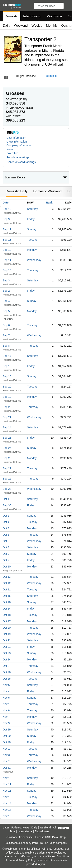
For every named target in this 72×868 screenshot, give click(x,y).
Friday (31, 219)
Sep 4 (6, 301)
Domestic (12, 16)
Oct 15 (7, 596)
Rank (49, 203)
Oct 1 (6, 499)
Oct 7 (6, 560)
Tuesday (32, 240)
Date (6, 203)
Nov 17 (7, 810)
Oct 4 (6, 522)
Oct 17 (7, 621)
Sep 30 (7, 505)
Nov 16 (7, 816)
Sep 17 (7, 356)
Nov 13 (7, 791)
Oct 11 (7, 589)
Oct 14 (7, 609)
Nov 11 (7, 784)
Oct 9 (6, 554)
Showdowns (42, 831)
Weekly (37, 26)
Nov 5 (6, 685)
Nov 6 (6, 698)
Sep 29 (7, 479)
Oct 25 (7, 679)
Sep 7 (6, 335)
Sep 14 (7, 260)
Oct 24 (7, 659)
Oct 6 (6, 535)
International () (19, 108)
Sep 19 (7, 397)
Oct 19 (7, 634)
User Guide (26, 837)
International (32, 16)
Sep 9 (6, 219)
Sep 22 (7, 407)
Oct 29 (7, 730)
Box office (12, 153)
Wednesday (34, 260)
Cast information (16, 138)
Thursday (33, 270)
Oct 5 (6, 541)
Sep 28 (7, 489)
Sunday (32, 229)
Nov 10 (7, 704)
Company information (19, 145)
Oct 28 (7, 742)
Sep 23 (7, 438)
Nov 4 (6, 691)
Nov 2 (6, 761)
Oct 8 (6, 547)
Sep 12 (7, 250)
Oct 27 (7, 666)
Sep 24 (7, 427)
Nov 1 (6, 749)
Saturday (32, 209)
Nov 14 (7, 803)
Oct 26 (7, 672)
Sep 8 (6, 346)
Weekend (21, 26)
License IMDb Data (46, 837)
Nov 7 (6, 717)
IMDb (52, 843)
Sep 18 (7, 376)
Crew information (17, 142)
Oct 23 (7, 653)
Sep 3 (6, 280)
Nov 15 (7, 797)
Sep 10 (7, 209)
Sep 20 (7, 387)
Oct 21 (7, 647)
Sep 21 (7, 417)
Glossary (12, 837)
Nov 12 (7, 778)
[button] (67, 5)
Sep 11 (7, 229)
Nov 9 (6, 723)
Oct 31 (7, 768)
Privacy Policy (27, 860)
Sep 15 (7, 270)
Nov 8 (6, 710)
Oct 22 (7, 640)
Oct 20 (7, 628)
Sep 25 (7, 448)
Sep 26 (7, 458)
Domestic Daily (17, 191)
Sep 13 (7, 240)
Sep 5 (6, 311)
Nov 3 (6, 755)
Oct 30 (7, 736)
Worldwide (54, 16)
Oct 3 (6, 528)
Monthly (52, 26)
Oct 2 (6, 516)
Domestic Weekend (47, 191)
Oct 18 (7, 615)
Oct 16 (7, 602)
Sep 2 (6, 291)
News (10, 149)
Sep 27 (7, 468)
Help (63, 837)
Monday (32, 250)
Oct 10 (7, 567)
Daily (7, 26)
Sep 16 (7, 366)
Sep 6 (6, 325)
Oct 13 (7, 577)
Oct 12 (7, 583)
